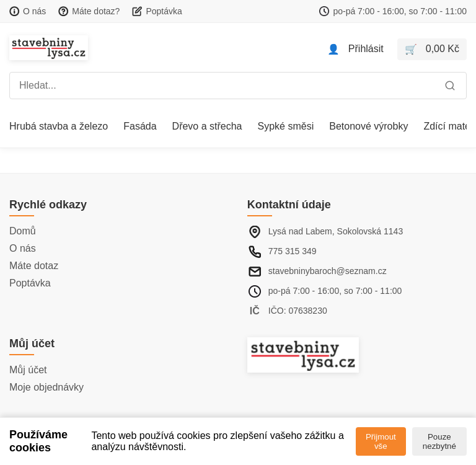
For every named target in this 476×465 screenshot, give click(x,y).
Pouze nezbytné (439, 441)
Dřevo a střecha (207, 126)
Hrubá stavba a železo (59, 126)
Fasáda (140, 126)
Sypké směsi (286, 126)
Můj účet (28, 370)
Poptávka (30, 283)
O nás (23, 248)
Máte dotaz (34, 266)
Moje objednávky (46, 387)
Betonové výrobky (368, 126)
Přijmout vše (381, 441)
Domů (23, 231)
